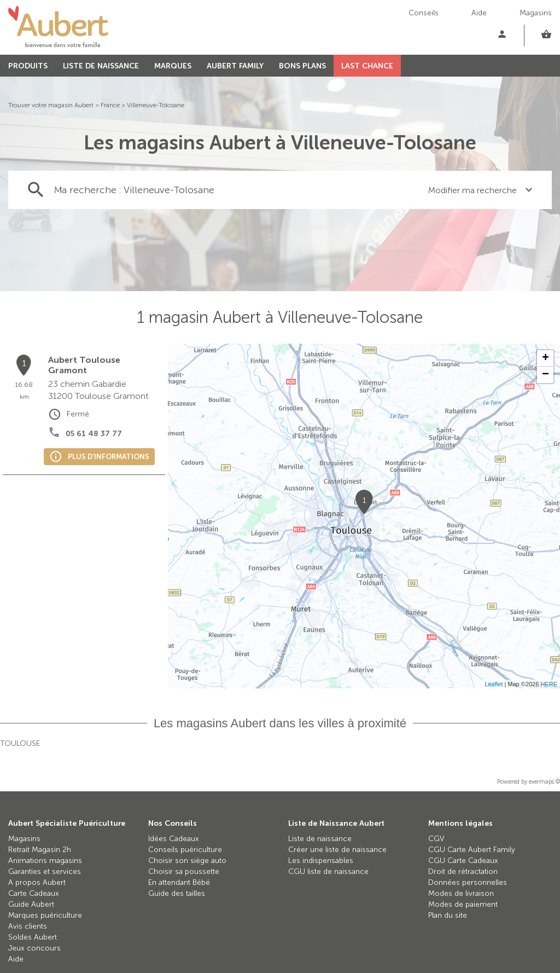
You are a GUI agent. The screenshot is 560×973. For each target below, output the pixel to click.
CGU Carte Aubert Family (472, 850)
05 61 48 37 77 (94, 434)
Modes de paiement (463, 904)
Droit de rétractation (463, 871)
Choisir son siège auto (187, 861)
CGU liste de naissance (328, 871)
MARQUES (173, 66)
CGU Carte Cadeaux (463, 861)
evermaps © (544, 782)
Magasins (536, 13)
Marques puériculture (45, 915)
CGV (436, 839)
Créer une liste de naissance (337, 850)
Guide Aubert (31, 904)
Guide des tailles (177, 893)
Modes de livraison (461, 893)
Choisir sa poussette (184, 871)
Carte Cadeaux (34, 893)
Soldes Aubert (33, 937)
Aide (479, 13)
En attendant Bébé (179, 882)
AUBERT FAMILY (235, 66)
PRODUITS (28, 66)
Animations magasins (45, 861)
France (110, 105)
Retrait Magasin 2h (40, 850)
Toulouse (20, 743)
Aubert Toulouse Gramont (84, 365)
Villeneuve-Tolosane (156, 105)
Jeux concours (34, 948)
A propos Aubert (37, 882)
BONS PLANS (302, 66)
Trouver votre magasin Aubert (51, 105)
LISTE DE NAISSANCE (101, 66)
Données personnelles (468, 882)
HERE (549, 684)
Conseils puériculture (185, 850)
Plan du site (448, 915)
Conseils (424, 13)
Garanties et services (45, 871)
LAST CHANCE (367, 66)
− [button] (546, 375)
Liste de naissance (320, 839)
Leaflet (494, 684)
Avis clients (28, 926)
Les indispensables (321, 861)
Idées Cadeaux (174, 839)
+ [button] (546, 358)
